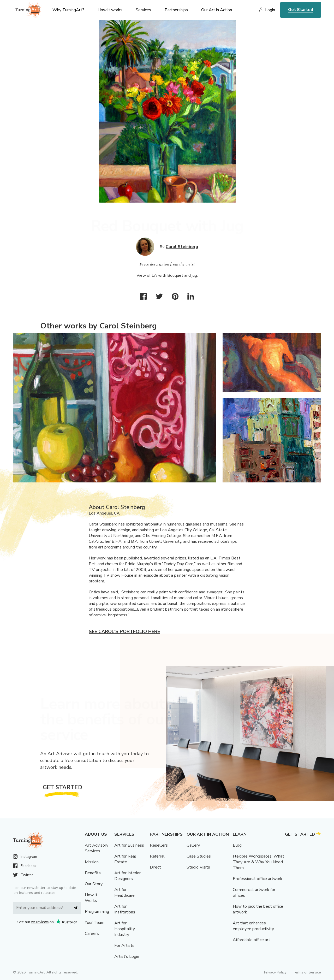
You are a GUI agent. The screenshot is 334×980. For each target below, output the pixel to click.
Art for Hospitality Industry (125, 929)
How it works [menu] (110, 10)
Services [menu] (143, 10)
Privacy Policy (275, 972)
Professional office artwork (258, 879)
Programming (97, 912)
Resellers (159, 845)
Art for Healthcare (124, 893)
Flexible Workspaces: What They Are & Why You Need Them (258, 862)
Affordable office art (251, 940)
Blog (237, 845)
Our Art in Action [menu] (217, 10)
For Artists (124, 946)
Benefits (93, 873)
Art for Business (129, 845)
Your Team (95, 923)
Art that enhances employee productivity (253, 926)
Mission (92, 862)
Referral (157, 856)
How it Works (91, 898)
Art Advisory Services (97, 848)
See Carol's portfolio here (124, 631)
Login (270, 10)
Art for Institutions (125, 909)
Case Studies (199, 856)
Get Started (301, 10)
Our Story (94, 884)
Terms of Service (307, 972)
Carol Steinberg (182, 247)
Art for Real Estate (125, 859)
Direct (155, 867)
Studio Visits (198, 867)
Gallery (193, 845)
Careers (92, 934)
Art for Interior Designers (127, 876)
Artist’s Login (127, 957)
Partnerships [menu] (176, 10)
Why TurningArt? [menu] (68, 10)
